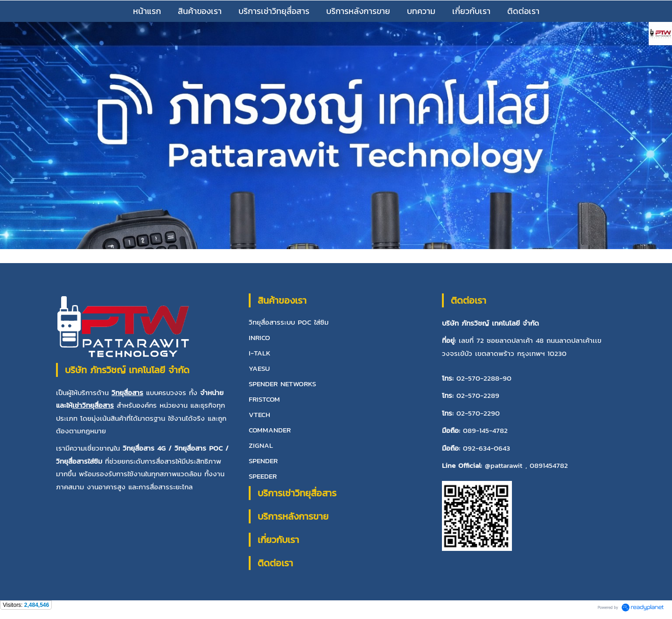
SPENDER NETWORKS (282, 384)
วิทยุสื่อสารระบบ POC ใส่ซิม (289, 322)
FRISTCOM (264, 399)
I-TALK (260, 353)
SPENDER (263, 461)
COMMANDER (270, 430)
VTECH (259, 414)
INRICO (259, 337)
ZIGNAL (261, 445)
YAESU (259, 368)
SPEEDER (263, 476)
